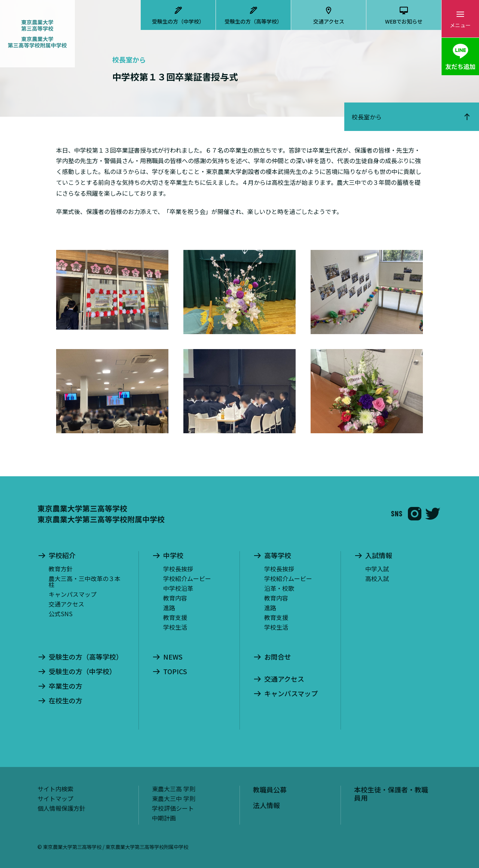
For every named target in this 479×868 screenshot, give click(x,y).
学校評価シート (173, 808)
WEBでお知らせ (404, 21)
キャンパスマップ (73, 594)
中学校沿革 (178, 588)
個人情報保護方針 (61, 808)
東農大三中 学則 (174, 798)
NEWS (173, 657)
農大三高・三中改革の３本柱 (85, 581)
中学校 (173, 556)
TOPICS (175, 672)
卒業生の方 (65, 686)
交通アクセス (329, 21)
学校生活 (175, 627)
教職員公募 (270, 789)
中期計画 (164, 818)
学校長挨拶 (178, 569)
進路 (169, 608)
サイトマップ (55, 798)
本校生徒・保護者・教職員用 (391, 794)
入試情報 (379, 556)
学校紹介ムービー (187, 578)
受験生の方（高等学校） (253, 21)
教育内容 (175, 598)
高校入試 (377, 578)
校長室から (367, 117)
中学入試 (377, 569)
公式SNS (61, 614)
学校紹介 (62, 556)
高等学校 (278, 556)
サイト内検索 (55, 789)
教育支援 (175, 617)
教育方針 (61, 569)
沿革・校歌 (279, 588)
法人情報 (266, 805)
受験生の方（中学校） (178, 21)
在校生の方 (65, 701)
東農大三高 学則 (174, 789)
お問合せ (278, 657)
